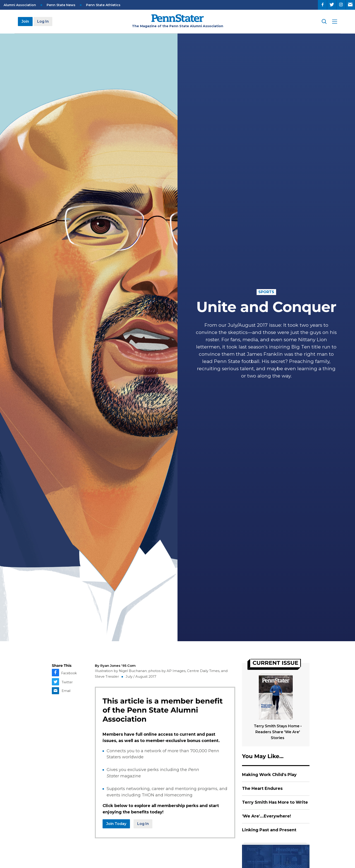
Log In (43, 21)
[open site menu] (335, 22)
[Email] (350, 5)
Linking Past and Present (269, 830)
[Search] (324, 21)
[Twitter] (332, 5)
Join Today (116, 824)
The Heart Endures (262, 788)
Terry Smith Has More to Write (275, 802)
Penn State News (61, 5)
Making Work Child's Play (269, 775)
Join (25, 21)
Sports (266, 292)
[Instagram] (341, 5)
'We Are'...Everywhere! (266, 816)
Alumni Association (20, 5)
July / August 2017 (141, 676)
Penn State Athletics (103, 5)
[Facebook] (322, 5)
